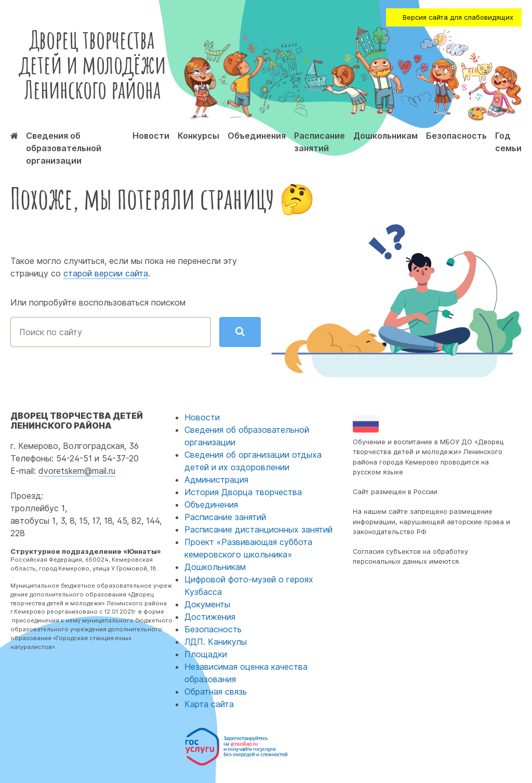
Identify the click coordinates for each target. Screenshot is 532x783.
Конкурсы (198, 136)
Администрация (216, 480)
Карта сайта (209, 704)
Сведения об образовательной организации (64, 148)
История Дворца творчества (243, 492)
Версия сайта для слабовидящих (458, 17)
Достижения (210, 617)
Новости (151, 136)
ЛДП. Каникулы (216, 642)
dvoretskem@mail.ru (77, 471)
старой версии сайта (106, 273)
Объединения (257, 136)
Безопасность (456, 136)
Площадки (206, 654)
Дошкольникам (385, 136)
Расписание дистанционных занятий (258, 529)
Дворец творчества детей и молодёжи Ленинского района (92, 64)
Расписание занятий (225, 517)
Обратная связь (216, 692)
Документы (207, 604)
